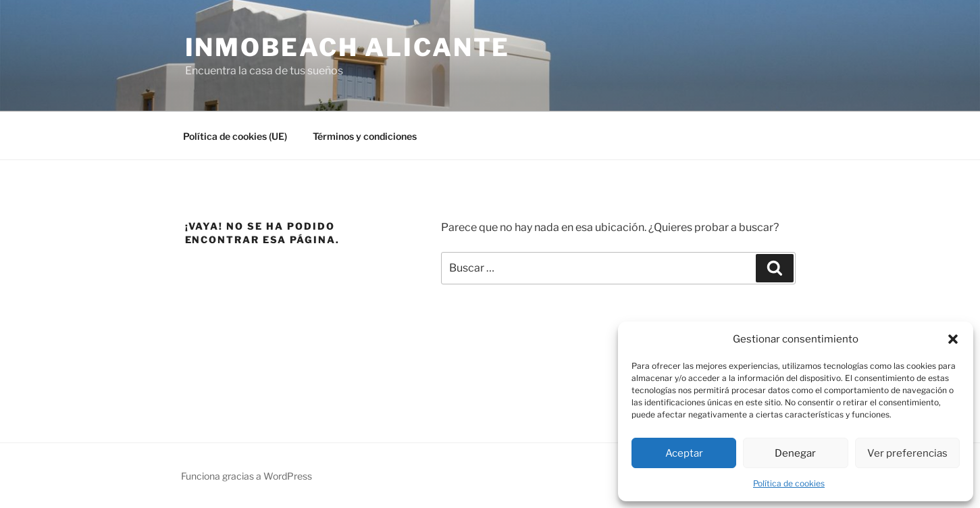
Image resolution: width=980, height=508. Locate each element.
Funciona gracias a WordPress (247, 476)
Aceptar (684, 453)
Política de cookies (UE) (235, 136)
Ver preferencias (907, 453)
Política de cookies (789, 483)
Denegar (795, 453)
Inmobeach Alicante (348, 47)
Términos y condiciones (365, 136)
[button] (953, 339)
